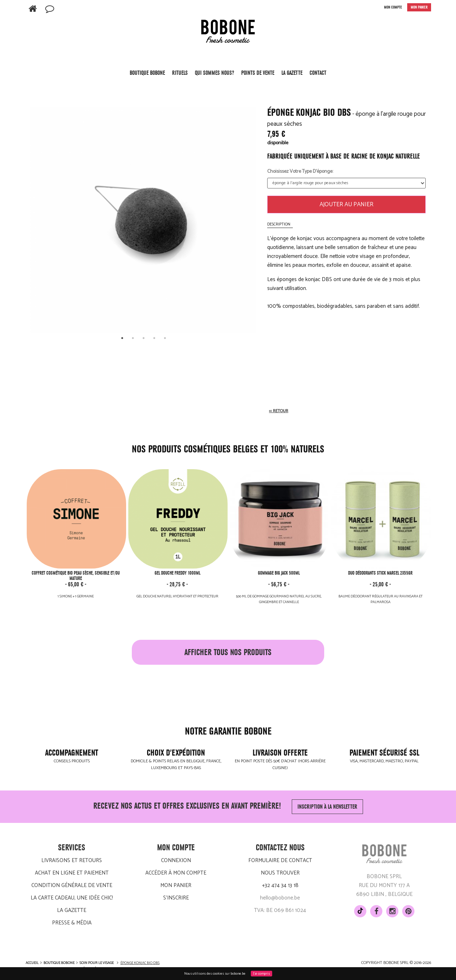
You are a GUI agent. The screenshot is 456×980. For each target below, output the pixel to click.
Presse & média (72, 923)
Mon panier (176, 885)
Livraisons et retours (72, 860)
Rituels (180, 75)
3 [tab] (144, 338)
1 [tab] (122, 338)
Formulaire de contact (280, 860)
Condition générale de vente (72, 885)
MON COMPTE (393, 7)
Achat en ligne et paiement (72, 873)
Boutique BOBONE (147, 75)
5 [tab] (165, 338)
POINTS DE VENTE (258, 73)
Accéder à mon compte (176, 873)
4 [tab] (154, 338)
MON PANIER (419, 7)
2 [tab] (133, 338)
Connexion (176, 860)
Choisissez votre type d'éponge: (300, 172)
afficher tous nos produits (228, 652)
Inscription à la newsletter (327, 807)
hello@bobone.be (280, 898)
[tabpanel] (143, 220)
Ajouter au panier (346, 204)
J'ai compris (261, 974)
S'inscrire (176, 898)
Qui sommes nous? (214, 73)
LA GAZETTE (292, 73)
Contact (318, 73)
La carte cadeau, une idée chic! (72, 898)
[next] (249, 213)
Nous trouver (280, 873)
